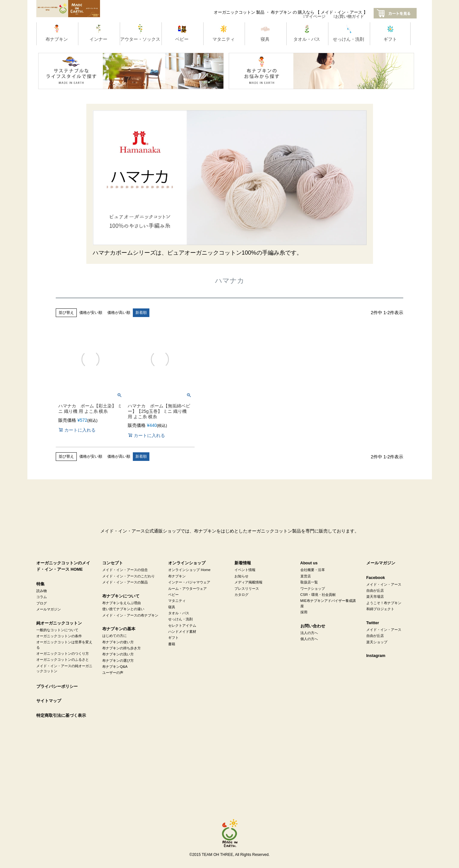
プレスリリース (247, 589)
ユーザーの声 (113, 673)
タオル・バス (179, 613)
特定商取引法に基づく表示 (61, 716)
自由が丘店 (375, 590)
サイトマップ (49, 701)
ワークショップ (313, 589)
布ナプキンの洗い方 (118, 654)
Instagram (376, 656)
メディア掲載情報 (248, 582)
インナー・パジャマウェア (189, 582)
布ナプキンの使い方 (118, 642)
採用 (304, 612)
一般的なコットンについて (57, 630)
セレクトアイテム (182, 625)
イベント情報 (245, 570)
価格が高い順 (119, 313)
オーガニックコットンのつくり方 (63, 653)
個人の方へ (309, 639)
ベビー (173, 595)
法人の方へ (309, 633)
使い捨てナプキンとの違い (123, 609)
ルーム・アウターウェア (187, 589)
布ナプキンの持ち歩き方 (122, 648)
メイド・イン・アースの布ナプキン (130, 615)
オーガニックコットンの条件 (59, 636)
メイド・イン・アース (384, 584)
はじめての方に (115, 636)
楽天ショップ (377, 642)
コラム (42, 597)
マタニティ (177, 601)
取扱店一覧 (309, 582)
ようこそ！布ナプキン (384, 603)
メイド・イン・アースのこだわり (129, 576)
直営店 (306, 576)
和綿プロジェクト (380, 609)
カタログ (241, 595)
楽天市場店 (375, 596)
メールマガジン (49, 609)
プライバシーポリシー (57, 687)
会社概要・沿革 (313, 570)
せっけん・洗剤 (180, 619)
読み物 (42, 591)
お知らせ (241, 576)
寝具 (172, 607)
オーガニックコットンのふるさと (63, 660)
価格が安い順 (91, 313)
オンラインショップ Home (189, 570)
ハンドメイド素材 (182, 632)
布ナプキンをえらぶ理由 (122, 603)
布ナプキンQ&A (115, 667)
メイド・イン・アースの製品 (125, 582)
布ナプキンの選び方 (118, 660)
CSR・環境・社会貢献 (318, 595)
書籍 (172, 644)
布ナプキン (177, 576)
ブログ (42, 603)
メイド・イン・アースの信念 (125, 570)
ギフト (173, 638)
